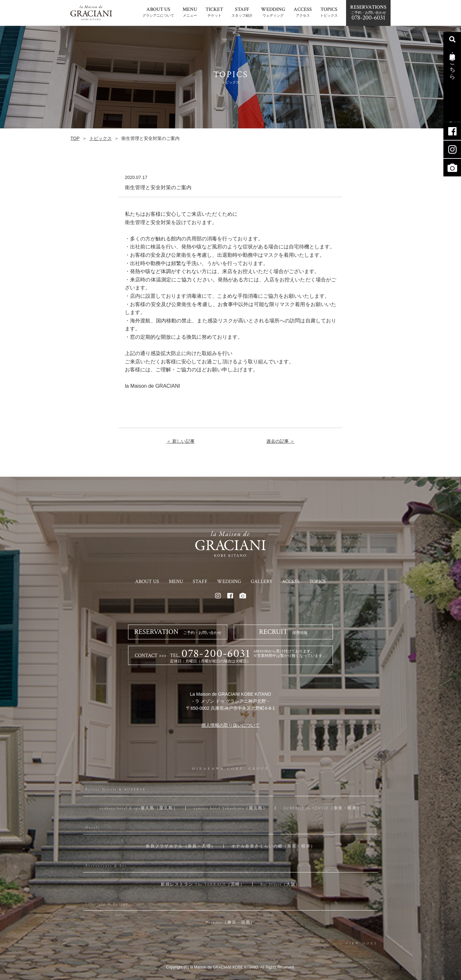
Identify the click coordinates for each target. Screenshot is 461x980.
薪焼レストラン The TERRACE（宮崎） (203, 884)
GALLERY (262, 582)
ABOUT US (147, 582)
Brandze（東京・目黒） (230, 922)
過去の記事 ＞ (280, 441)
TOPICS (318, 582)
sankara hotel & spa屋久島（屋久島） (139, 808)
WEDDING (229, 582)
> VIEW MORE (359, 944)
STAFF (200, 582)
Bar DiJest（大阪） (280, 884)
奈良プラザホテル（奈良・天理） (181, 846)
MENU (176, 582)
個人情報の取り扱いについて (230, 725)
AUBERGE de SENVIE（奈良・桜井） (322, 808)
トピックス (101, 138)
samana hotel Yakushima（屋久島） (230, 808)
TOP (75, 138)
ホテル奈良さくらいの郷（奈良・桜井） (273, 846)
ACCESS (291, 582)
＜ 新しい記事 (181, 441)
